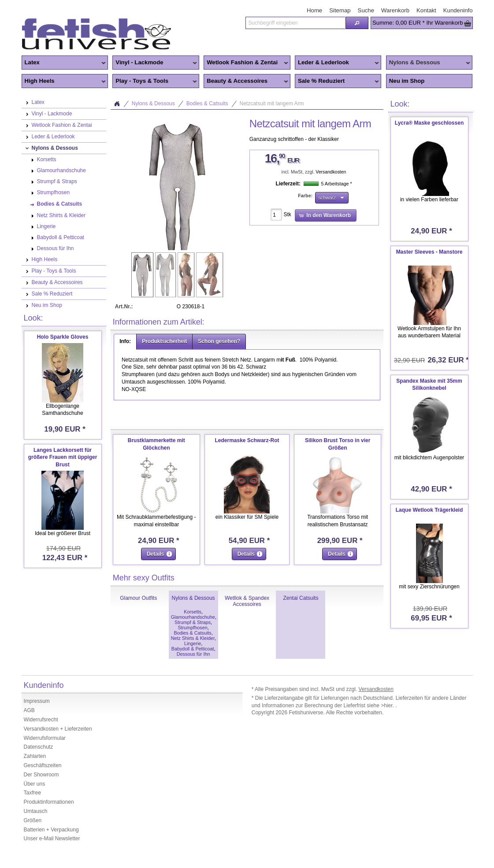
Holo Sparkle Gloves (63, 337)
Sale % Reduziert (337, 81)
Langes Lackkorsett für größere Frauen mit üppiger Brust (63, 458)
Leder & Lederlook (337, 63)
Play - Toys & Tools (155, 81)
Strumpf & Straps (193, 622)
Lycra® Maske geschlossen (429, 123)
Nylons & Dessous (428, 63)
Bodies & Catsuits (207, 103)
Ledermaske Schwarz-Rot (247, 440)
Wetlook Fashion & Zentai (246, 63)
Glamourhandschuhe (193, 617)
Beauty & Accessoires (246, 81)
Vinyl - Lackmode (155, 63)
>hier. (388, 705)
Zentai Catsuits (301, 598)
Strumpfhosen (192, 628)
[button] (357, 23)
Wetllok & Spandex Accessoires (247, 601)
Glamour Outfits (138, 598)
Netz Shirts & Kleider (193, 638)
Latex (64, 63)
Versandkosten (331, 172)
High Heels (64, 81)
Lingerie (193, 643)
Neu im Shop (407, 81)
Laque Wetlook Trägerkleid (429, 510)
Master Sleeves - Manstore (429, 252)
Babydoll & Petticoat (193, 649)
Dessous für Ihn (193, 654)
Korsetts (193, 612)
